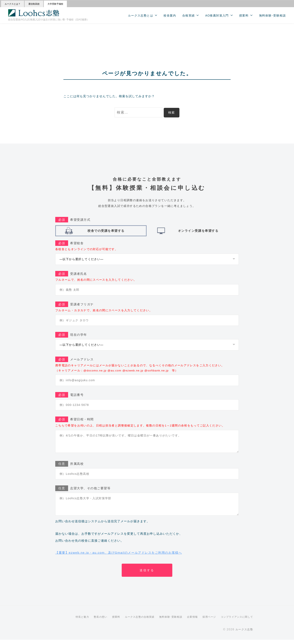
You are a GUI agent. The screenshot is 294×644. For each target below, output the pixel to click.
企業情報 (188, 621)
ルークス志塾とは (141, 16)
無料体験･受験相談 (272, 16)
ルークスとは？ (13, 4)
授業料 (244, 16)
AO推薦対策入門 (217, 16)
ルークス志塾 (244, 633)
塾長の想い (90, 621)
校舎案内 (170, 16)
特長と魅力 (71, 621)
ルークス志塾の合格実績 (132, 621)
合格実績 (189, 16)
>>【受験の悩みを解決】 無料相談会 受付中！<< (147, 27)
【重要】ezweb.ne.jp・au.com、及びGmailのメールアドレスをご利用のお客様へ (126, 554)
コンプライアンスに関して (235, 621)
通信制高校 (34, 4)
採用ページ (206, 621)
